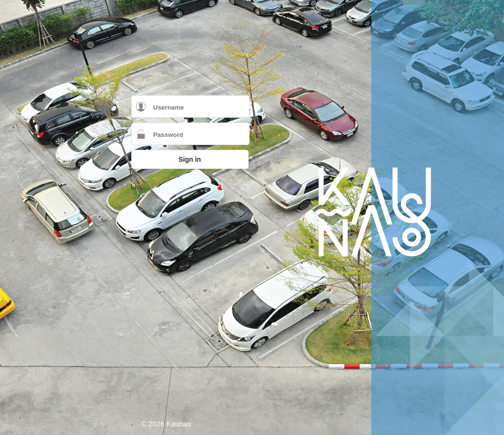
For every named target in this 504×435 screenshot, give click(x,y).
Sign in (190, 159)
